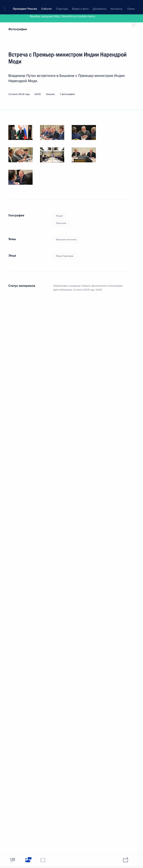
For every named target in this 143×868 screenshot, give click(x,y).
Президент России (25, 6)
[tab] (13, 860)
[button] (6, 6)
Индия (59, 216)
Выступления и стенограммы (107, 286)
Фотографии (18, 29)
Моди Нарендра (65, 256)
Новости (86, 286)
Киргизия (61, 223)
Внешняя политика (66, 240)
